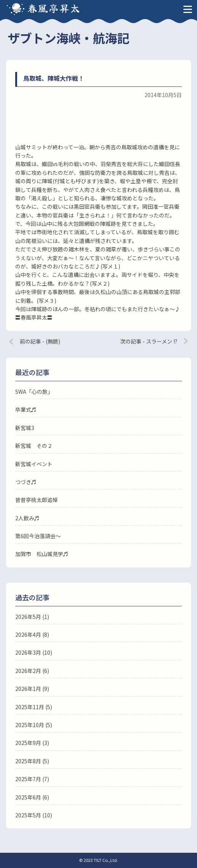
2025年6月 (28, 797)
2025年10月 (30, 725)
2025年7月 (28, 779)
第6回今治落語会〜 (38, 536)
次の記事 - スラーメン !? (149, 341)
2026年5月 (28, 617)
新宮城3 (25, 428)
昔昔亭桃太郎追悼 (37, 500)
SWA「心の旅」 (34, 392)
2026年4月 (28, 635)
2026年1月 (28, 689)
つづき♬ (26, 482)
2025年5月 (28, 815)
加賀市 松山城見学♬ (42, 554)
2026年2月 (28, 671)
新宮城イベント (34, 464)
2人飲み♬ (27, 518)
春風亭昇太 (54, 8)
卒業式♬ (26, 409)
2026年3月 (28, 652)
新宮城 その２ (34, 446)
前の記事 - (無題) (40, 341)
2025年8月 (28, 761)
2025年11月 (30, 707)
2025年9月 (28, 743)
